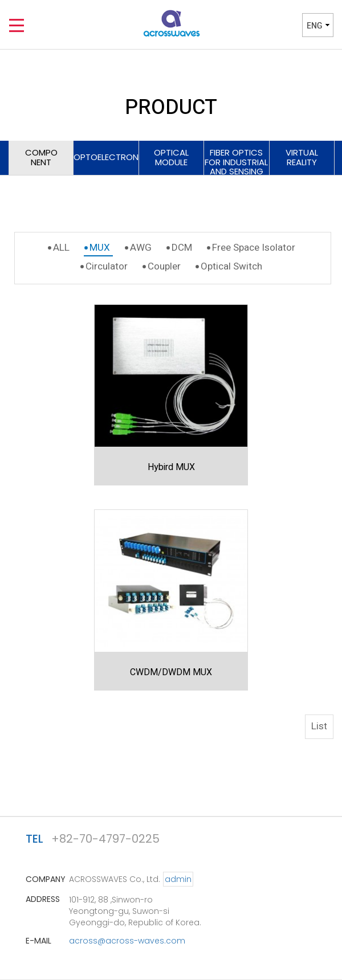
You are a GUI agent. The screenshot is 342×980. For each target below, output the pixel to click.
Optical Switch (231, 266)
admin (178, 879)
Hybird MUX (171, 467)
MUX (100, 248)
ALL (61, 248)
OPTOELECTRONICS (106, 157)
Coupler (164, 266)
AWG (141, 248)
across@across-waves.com (127, 941)
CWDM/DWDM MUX (171, 672)
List (319, 726)
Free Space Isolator (254, 248)
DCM (182, 248)
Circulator (107, 266)
